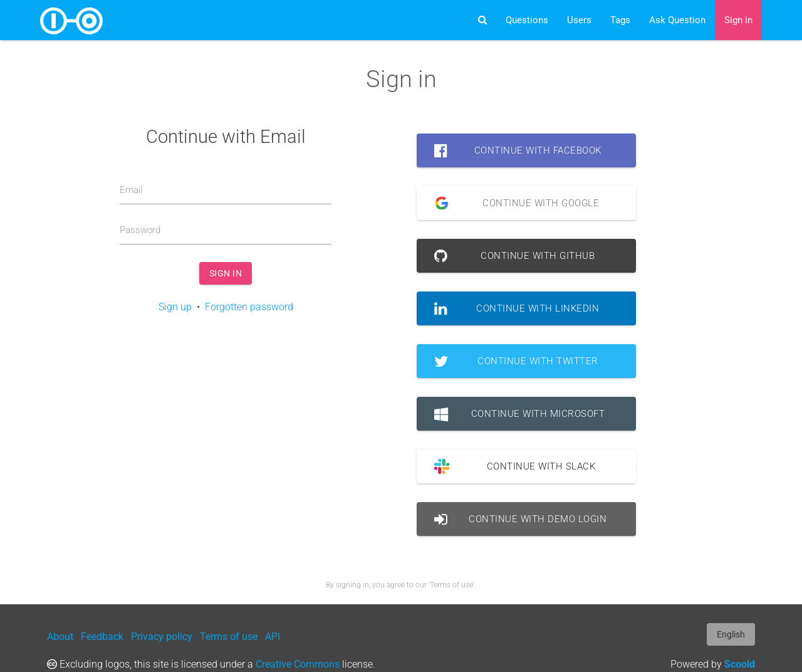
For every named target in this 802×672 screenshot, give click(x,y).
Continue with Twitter (516, 361)
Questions (527, 20)
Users (579, 20)
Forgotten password (249, 307)
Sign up (175, 307)
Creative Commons (298, 664)
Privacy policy (162, 637)
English (731, 634)
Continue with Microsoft (520, 414)
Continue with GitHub (515, 256)
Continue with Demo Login (521, 519)
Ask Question (677, 20)
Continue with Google (512, 203)
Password (140, 230)
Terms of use (229, 637)
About (60, 637)
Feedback (102, 637)
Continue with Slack (510, 466)
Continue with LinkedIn (517, 308)
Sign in (738, 20)
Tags (620, 20)
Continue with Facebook (518, 150)
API (273, 637)
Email (131, 190)
